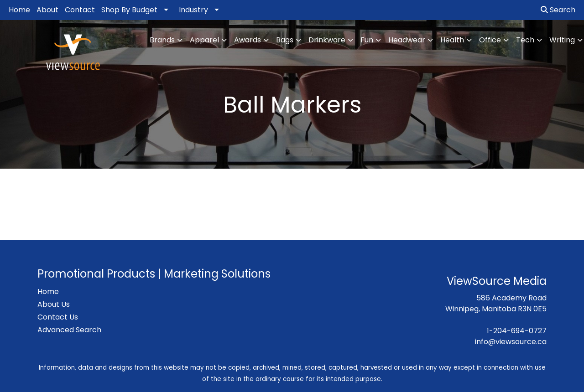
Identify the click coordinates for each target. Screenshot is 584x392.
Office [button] (490, 40)
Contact (80, 10)
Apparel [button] (204, 40)
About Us (54, 304)
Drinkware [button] (327, 40)
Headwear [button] (407, 40)
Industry (193, 10)
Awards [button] (248, 40)
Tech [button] (525, 40)
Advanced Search (69, 330)
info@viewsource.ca (511, 342)
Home (19, 10)
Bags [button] (285, 40)
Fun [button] (367, 40)
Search (558, 10)
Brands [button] (162, 40)
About (47, 10)
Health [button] (452, 40)
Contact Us (58, 317)
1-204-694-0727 (517, 331)
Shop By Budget (129, 10)
